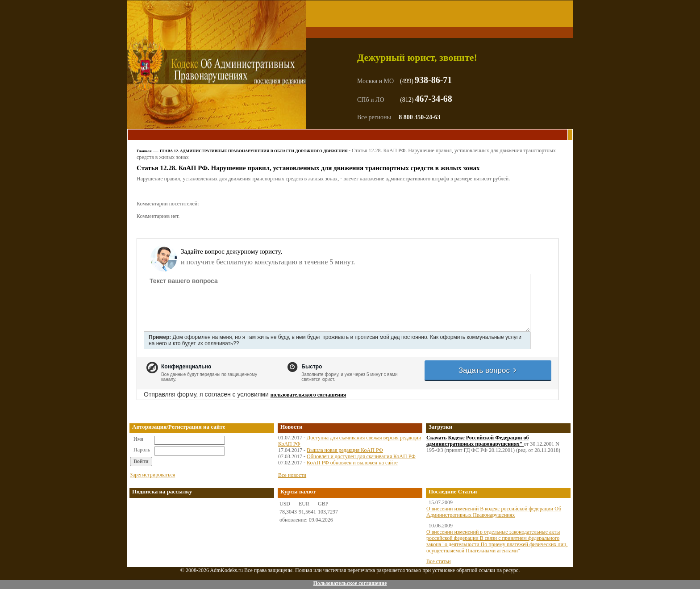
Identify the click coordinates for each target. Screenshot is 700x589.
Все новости (292, 475)
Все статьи (439, 561)
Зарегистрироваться (152, 475)
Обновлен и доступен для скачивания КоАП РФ (361, 456)
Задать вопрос (488, 370)
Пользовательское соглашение (350, 583)
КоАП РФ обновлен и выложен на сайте (352, 463)
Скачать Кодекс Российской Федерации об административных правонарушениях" (478, 441)
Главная (144, 151)
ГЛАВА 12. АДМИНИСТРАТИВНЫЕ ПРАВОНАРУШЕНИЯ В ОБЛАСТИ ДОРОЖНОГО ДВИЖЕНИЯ (254, 151)
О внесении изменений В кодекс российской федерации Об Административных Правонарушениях (494, 512)
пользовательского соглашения (308, 395)
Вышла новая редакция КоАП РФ (345, 450)
